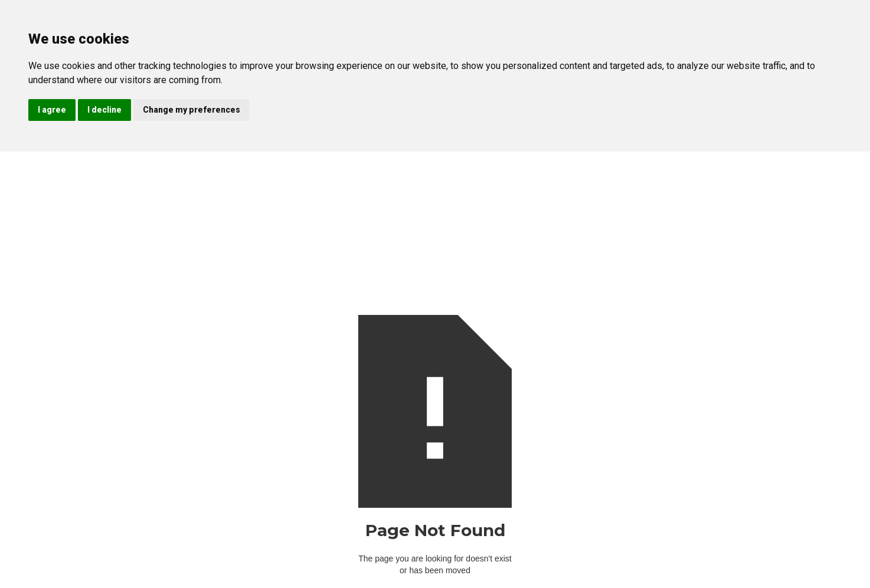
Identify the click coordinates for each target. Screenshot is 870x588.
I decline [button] (104, 110)
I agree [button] (52, 110)
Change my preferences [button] (192, 110)
